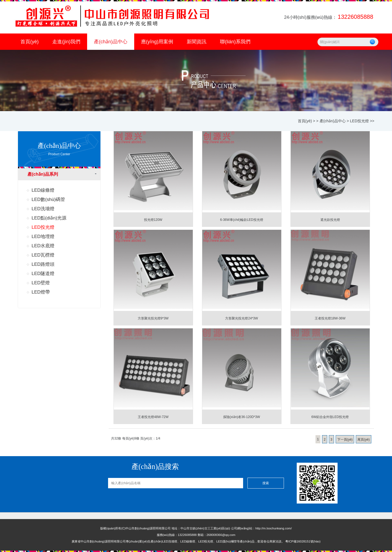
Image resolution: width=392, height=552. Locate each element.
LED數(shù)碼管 (48, 199)
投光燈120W (153, 220)
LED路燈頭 (43, 264)
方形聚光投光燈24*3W (241, 318)
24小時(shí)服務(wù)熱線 (329, 17)
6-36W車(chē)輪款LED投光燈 (241, 220)
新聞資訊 (197, 42)
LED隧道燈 (43, 274)
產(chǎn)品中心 (111, 42)
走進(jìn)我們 (66, 42)
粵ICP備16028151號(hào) (303, 541)
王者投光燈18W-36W (330, 318)
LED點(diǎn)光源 (49, 218)
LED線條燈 (43, 190)
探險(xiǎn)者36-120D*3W (242, 417)
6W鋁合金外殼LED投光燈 (330, 417)
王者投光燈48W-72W (153, 417)
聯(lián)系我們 (235, 42)
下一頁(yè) (345, 440)
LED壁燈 (41, 283)
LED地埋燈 (43, 237)
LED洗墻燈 (43, 209)
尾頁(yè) (364, 440)
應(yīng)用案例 (157, 42)
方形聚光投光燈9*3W (153, 318)
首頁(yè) (30, 42)
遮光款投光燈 (330, 220)
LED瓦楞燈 (43, 255)
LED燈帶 (41, 292)
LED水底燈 (43, 246)
